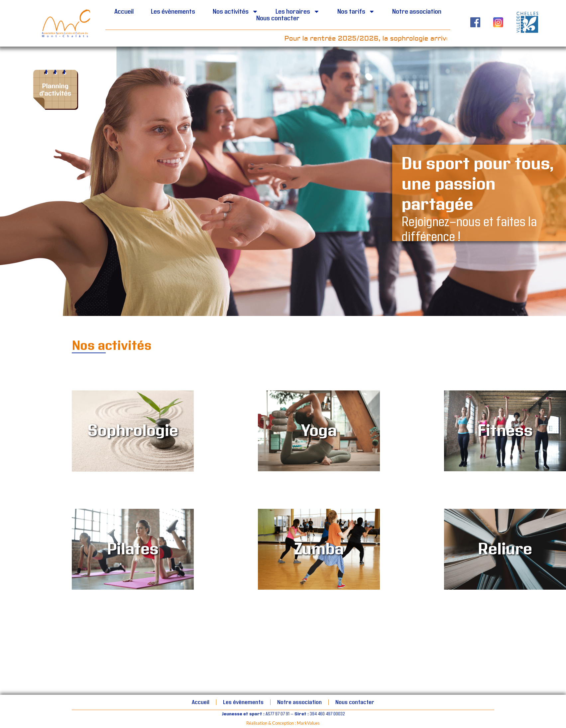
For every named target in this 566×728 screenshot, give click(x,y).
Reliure (505, 549)
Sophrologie (133, 431)
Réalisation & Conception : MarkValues (283, 723)
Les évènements (173, 12)
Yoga (319, 431)
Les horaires (298, 12)
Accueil (124, 12)
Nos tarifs (356, 12)
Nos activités (235, 12)
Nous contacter (278, 18)
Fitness (505, 431)
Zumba (319, 549)
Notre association (417, 12)
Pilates (133, 549)
